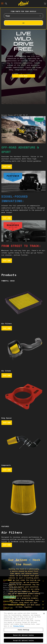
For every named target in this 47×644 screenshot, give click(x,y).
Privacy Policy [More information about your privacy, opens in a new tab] (19, 626)
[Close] (44, 613)
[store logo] (23, 4)
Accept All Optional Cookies (23, 640)
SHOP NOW (7, 167)
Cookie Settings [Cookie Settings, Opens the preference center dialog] (23, 630)
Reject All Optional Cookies (23, 635)
